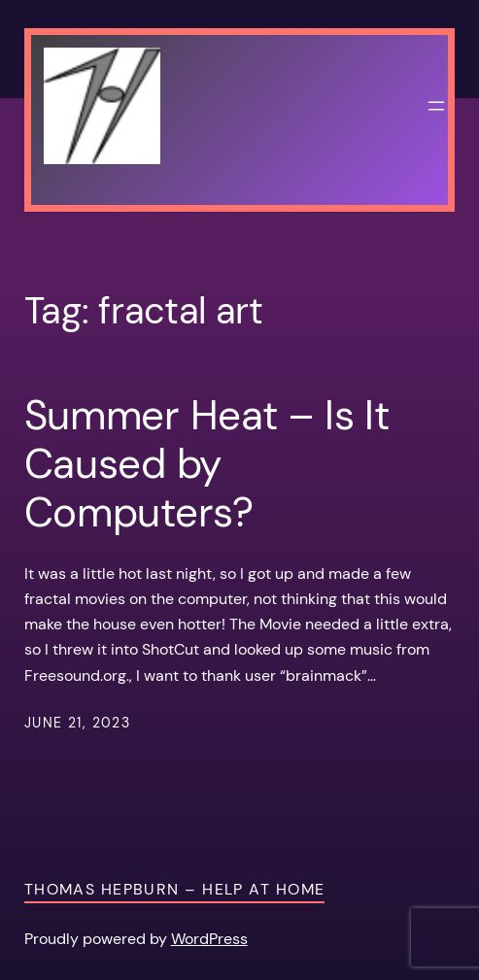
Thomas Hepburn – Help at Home (175, 889)
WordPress (209, 939)
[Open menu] (436, 106)
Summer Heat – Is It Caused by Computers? (207, 465)
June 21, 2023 (78, 723)
